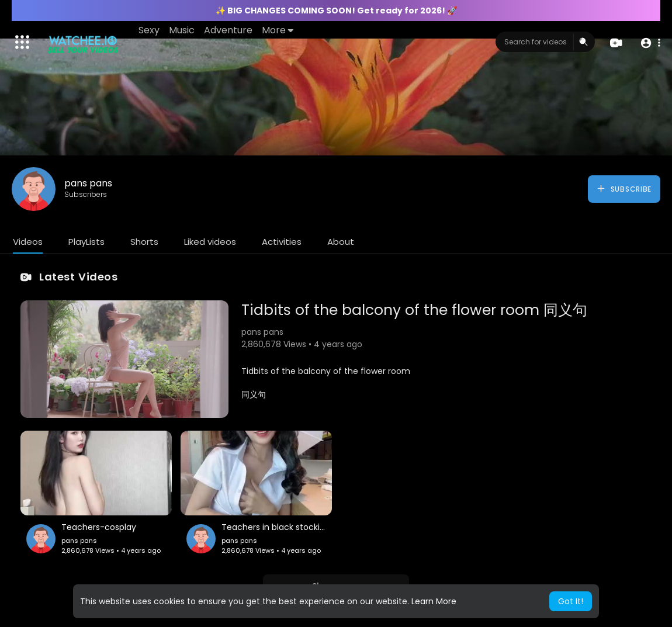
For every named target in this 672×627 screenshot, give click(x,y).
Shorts (144, 242)
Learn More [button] (434, 601)
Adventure (228, 30)
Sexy (149, 30)
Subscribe (624, 189)
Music (182, 30)
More (278, 30)
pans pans (88, 183)
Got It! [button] (571, 601)
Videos (28, 242)
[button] (650, 42)
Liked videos (210, 242)
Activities (282, 242)
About (341, 242)
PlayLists (86, 242)
